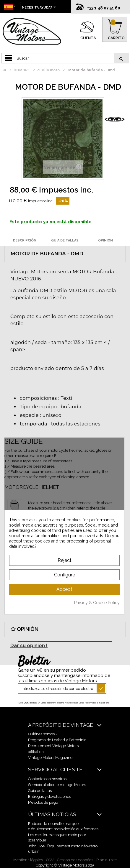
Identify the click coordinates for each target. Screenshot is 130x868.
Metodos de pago (43, 802)
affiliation (36, 752)
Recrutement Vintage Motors (53, 746)
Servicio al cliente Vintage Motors (57, 785)
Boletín (34, 662)
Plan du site (107, 860)
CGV (50, 860)
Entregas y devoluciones (49, 797)
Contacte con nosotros (47, 779)
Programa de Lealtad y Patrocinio (57, 740)
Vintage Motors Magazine (50, 758)
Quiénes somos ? (43, 734)
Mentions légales (28, 860)
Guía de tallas (40, 791)
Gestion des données (75, 860)
